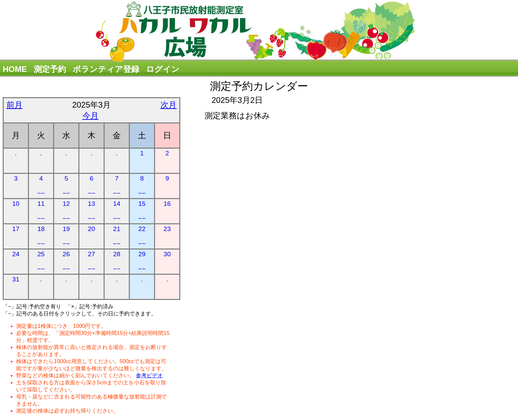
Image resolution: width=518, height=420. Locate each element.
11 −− (41, 211)
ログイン (163, 69)
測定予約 (50, 69)
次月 (169, 105)
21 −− (117, 236)
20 (91, 229)
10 (16, 204)
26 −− (66, 261)
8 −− (142, 186)
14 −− (117, 211)
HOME (15, 69)
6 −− (91, 186)
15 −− (142, 211)
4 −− (41, 186)
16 (167, 204)
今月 (90, 116)
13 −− (91, 211)
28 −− (117, 261)
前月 (14, 105)
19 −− (66, 236)
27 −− (91, 261)
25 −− (41, 261)
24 (16, 254)
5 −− (66, 186)
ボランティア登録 (106, 69)
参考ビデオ (149, 375)
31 (16, 279)
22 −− (142, 236)
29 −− (142, 261)
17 (16, 229)
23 (167, 229)
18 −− (41, 236)
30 (167, 254)
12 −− (66, 211)
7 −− (117, 186)
